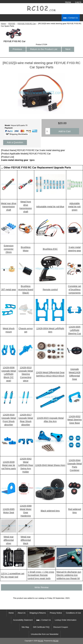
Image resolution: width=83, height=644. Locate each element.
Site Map (25, 627)
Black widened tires (50, 511)
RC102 (41, 641)
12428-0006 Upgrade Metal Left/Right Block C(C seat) (9, 374)
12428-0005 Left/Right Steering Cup (75, 330)
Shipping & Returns (38, 613)
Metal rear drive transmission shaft (9, 207)
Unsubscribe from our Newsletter (45, 634)
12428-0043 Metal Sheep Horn (50, 465)
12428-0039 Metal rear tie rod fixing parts (9, 465)
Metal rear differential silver (9, 540)
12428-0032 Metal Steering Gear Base (75, 420)
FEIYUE (12, 23)
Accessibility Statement (23, 620)
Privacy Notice (56, 613)
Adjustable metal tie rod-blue (50, 207)
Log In (78, 2)
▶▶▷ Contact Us (71, 18)
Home (68, 2)
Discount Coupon (61, 627)
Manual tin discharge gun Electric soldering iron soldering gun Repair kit (69, 575)
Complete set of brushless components (75, 290)
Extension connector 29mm (9, 249)
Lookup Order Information (66, 620)
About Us (21, 613)
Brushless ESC (50, 249)
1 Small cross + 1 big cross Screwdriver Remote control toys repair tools (41, 575)
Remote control (50, 290)
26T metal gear (9, 290)
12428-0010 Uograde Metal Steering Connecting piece (26, 374)
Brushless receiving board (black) (26, 290)
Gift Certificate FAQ (41, 627)
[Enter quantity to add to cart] (48, 131)
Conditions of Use (73, 613)
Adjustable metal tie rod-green (75, 207)
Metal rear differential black (26, 540)
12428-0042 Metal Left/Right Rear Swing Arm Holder (26, 465)
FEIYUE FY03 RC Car (27, 23)
